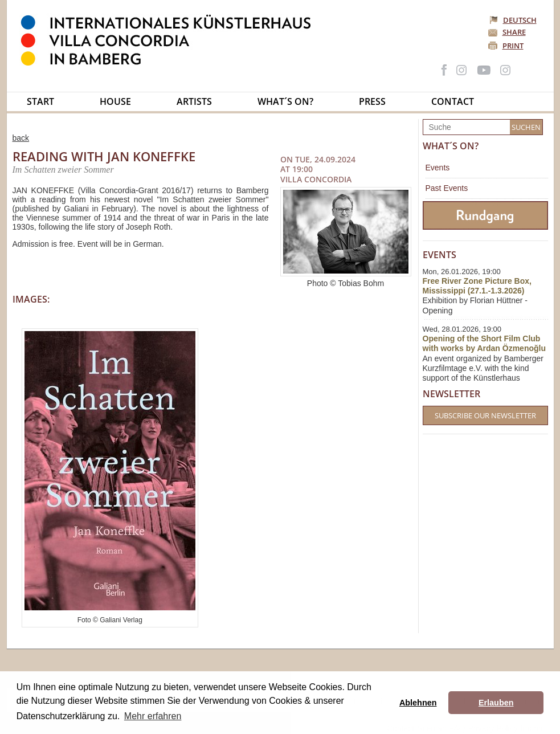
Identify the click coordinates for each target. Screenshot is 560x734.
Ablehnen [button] (418, 703)
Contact (453, 101)
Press (372, 101)
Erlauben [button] (496, 703)
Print (513, 46)
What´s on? (285, 101)
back (21, 138)
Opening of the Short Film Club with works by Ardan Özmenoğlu (485, 343)
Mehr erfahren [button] (153, 716)
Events (438, 168)
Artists (194, 101)
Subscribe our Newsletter (485, 415)
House (115, 101)
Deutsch (514, 20)
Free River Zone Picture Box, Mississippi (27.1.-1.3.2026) (477, 286)
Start (40, 101)
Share (514, 32)
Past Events (447, 188)
